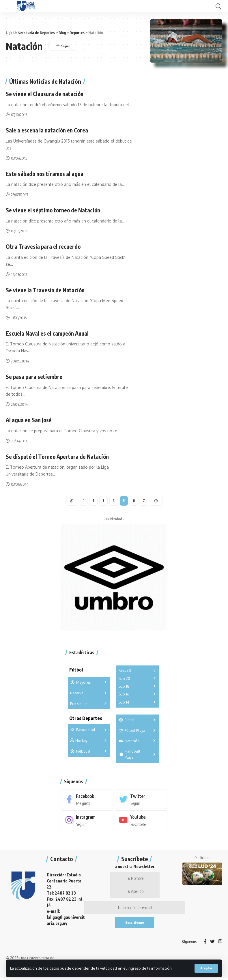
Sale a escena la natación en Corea (48, 130)
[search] (218, 6)
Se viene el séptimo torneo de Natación (54, 209)
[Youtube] (141, 819)
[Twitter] (141, 798)
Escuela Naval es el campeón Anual (48, 332)
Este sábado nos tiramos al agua (45, 173)
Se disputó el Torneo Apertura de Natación (59, 455)
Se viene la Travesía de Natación (46, 289)
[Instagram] (87, 819)
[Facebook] (87, 798)
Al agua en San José (29, 419)
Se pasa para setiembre (34, 375)
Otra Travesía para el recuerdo (44, 246)
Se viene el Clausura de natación (45, 94)
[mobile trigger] (11, 6)
